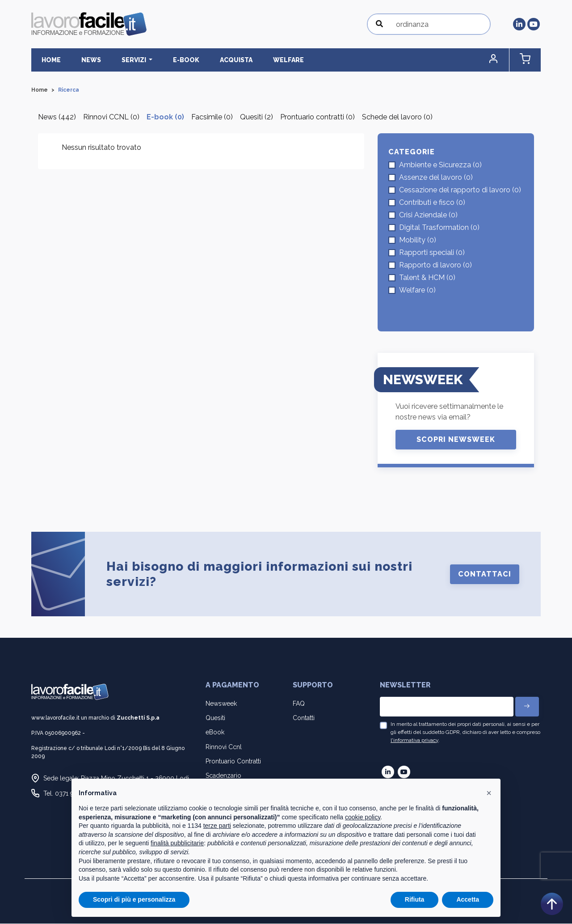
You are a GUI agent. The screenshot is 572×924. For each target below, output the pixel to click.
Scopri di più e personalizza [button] (134, 899)
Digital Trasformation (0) (439, 228)
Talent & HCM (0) (427, 278)
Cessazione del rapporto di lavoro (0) (460, 190)
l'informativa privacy (414, 740)
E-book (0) (165, 117)
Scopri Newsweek (456, 440)
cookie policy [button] (363, 817)
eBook (215, 733)
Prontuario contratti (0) (318, 117)
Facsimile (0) (212, 117)
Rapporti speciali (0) (432, 253)
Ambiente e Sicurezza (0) (440, 165)
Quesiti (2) (257, 117)
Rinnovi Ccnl (224, 747)
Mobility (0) (418, 240)
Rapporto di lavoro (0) (435, 265)
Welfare (254, 60)
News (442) (57, 117)
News (82, 60)
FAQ (299, 704)
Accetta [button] (468, 899)
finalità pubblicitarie (177, 843)
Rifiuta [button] (415, 899)
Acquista (208, 60)
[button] (503, 60)
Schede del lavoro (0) (397, 117)
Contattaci (485, 574)
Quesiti (215, 718)
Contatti (304, 718)
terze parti (217, 826)
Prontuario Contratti (233, 762)
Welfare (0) (417, 290)
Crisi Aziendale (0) (428, 215)
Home (48, 60)
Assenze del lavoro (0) (436, 178)
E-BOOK (165, 60)
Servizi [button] (119, 60)
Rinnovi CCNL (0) (111, 117)
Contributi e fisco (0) (432, 203)
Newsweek (221, 704)
